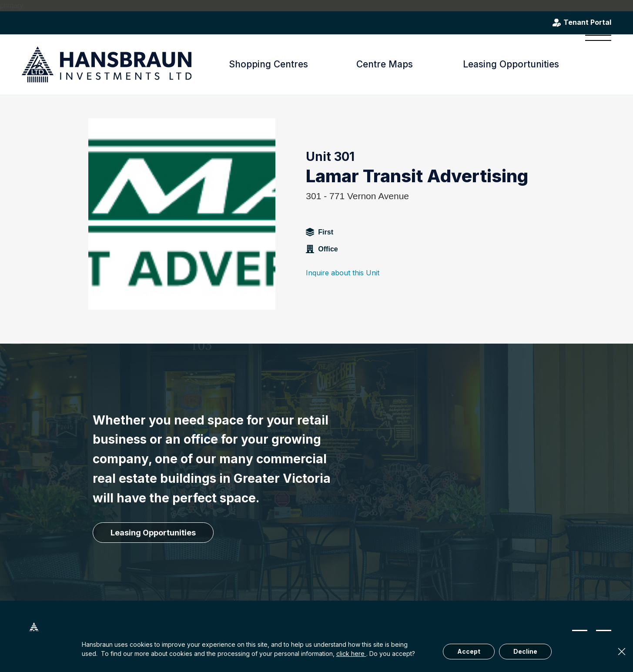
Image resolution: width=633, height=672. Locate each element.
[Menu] (595, 64)
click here (351, 654)
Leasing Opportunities (511, 64)
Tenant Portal (587, 23)
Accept (469, 651)
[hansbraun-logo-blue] (107, 65)
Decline (525, 651)
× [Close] (622, 652)
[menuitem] (595, 64)
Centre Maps (385, 64)
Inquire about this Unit (343, 273)
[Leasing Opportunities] (153, 533)
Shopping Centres (268, 64)
